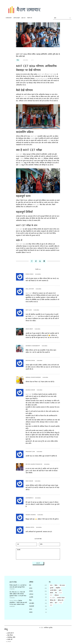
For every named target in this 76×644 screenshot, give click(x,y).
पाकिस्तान (57, 595)
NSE (61, 603)
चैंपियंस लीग (53, 600)
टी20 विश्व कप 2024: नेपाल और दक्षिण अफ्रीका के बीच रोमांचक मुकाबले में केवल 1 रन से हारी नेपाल (18, 594)
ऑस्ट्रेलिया (58, 588)
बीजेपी (51, 593)
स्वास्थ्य (31, 612)
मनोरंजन (31, 594)
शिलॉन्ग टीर (30, 18)
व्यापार (31, 588)
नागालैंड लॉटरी (9, 18)
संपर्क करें (10, 640)
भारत (51, 585)
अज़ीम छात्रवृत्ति (17, 18)
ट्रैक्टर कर (24, 18)
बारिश (51, 603)
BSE (51, 605)
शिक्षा (18, 60)
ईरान (56, 603)
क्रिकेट (56, 585)
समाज (31, 609)
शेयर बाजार (62, 585)
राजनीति (31, 597)
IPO (51, 595)
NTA (60, 593)
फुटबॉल (52, 588)
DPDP (9, 642)
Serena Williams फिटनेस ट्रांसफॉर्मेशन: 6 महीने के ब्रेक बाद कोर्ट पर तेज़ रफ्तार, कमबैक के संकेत (18, 603)
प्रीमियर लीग (61, 600)
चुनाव (60, 590)
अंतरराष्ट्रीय (32, 603)
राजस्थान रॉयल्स (61, 598)
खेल (30, 585)
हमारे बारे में (10, 633)
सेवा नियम (10, 635)
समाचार (31, 591)
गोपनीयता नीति (11, 637)
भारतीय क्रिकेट (53, 590)
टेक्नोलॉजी (32, 606)
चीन (56, 593)
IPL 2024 (52, 598)
